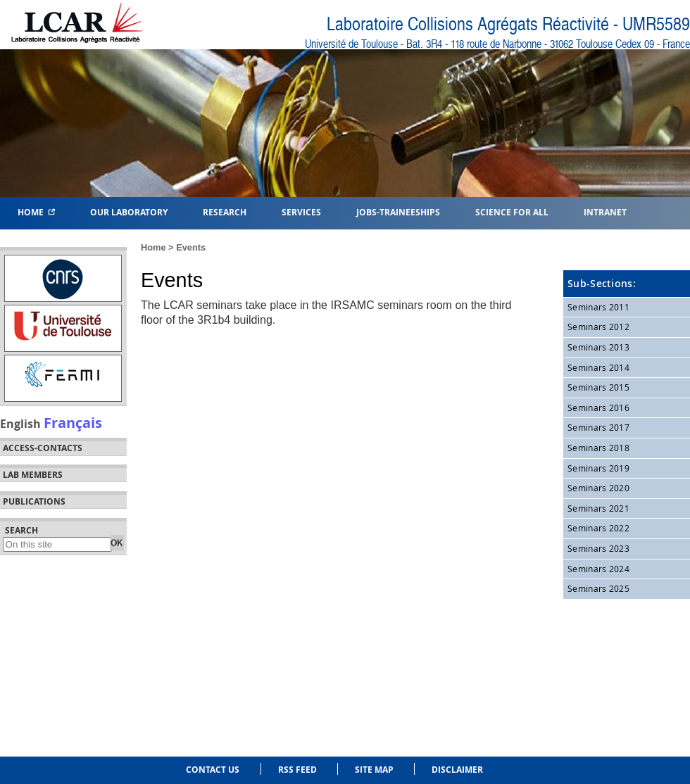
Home (36, 211)
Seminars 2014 (598, 367)
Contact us (213, 770)
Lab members (33, 475)
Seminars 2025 (598, 588)
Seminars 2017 (598, 427)
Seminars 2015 (598, 387)
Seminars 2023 (598, 548)
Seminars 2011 (598, 307)
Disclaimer (457, 770)
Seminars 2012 (598, 327)
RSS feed (297, 770)
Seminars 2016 (598, 407)
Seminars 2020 (598, 488)
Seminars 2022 (598, 528)
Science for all (512, 211)
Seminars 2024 (598, 569)
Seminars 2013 (598, 347)
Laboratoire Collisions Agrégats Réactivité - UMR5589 (508, 24)
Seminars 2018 (598, 448)
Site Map (374, 770)
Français (73, 422)
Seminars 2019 (598, 468)
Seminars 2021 (598, 508)
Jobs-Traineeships (398, 211)
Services (301, 211)
